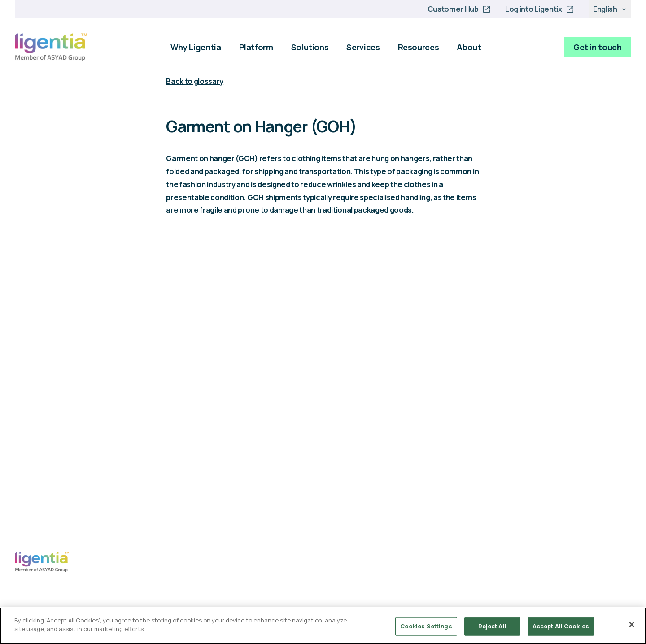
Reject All (492, 626)
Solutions (310, 47)
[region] (323, 626)
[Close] (632, 624)
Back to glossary (195, 81)
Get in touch (598, 47)
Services (363, 47)
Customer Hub (453, 9)
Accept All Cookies (561, 626)
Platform (256, 47)
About (469, 47)
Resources (419, 47)
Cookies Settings (426, 626)
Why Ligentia (196, 47)
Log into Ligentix (533, 9)
